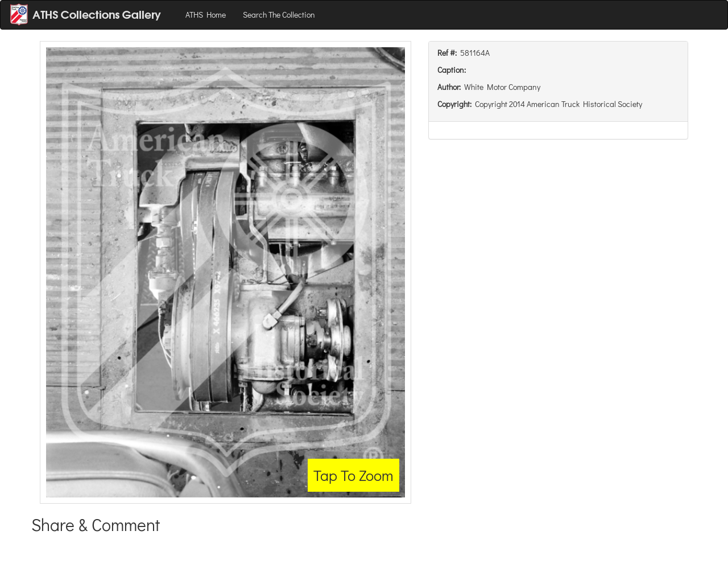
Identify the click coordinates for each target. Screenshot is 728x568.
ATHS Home (206, 15)
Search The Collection (279, 15)
